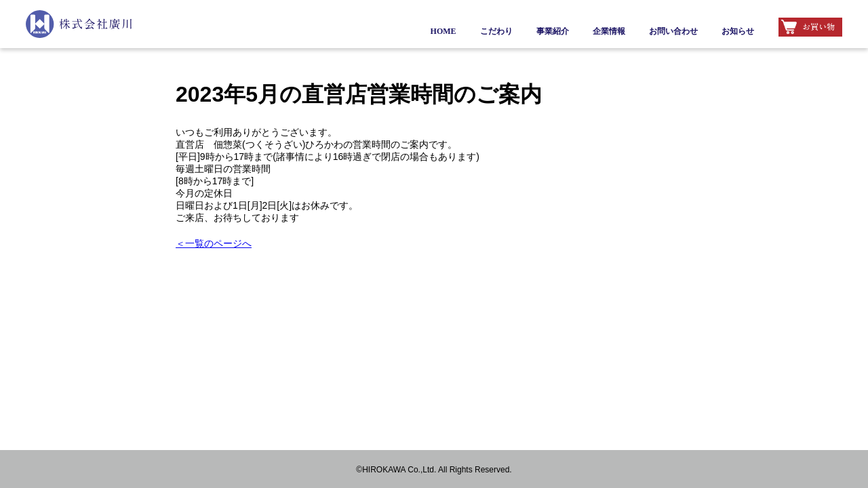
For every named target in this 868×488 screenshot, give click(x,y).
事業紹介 (553, 31)
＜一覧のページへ (214, 243)
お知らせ (738, 31)
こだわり (496, 31)
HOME (443, 31)
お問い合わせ (673, 31)
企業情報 (609, 31)
